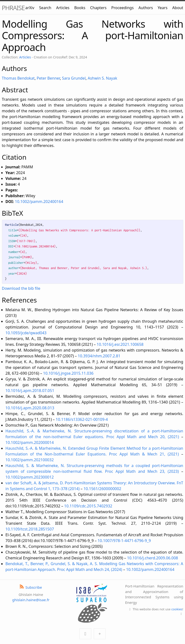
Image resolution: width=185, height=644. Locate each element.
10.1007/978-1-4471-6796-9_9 (124, 541)
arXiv (30, 8)
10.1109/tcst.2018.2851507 (30, 529)
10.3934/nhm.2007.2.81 (99, 356)
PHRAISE (13, 8)
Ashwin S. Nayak (102, 78)
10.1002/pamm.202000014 (30, 442)
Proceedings (122, 8)
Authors (146, 8)
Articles (63, 8)
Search (45, 8)
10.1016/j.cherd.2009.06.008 (152, 558)
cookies (177, 609)
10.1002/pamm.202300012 (30, 477)
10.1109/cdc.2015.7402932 (88, 506)
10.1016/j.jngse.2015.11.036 (68, 373)
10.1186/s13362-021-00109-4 (82, 419)
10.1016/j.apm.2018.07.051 (30, 391)
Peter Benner (48, 78)
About (178, 8)
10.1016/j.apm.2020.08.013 (30, 408)
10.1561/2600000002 (102, 489)
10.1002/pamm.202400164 (39, 202)
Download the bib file (21, 288)
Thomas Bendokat (18, 78)
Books (80, 8)
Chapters (98, 8)
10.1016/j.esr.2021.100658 (120, 344)
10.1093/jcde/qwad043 (26, 333)
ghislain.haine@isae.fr (31, 600)
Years (163, 8)
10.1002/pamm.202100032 (30, 460)
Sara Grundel (74, 78)
